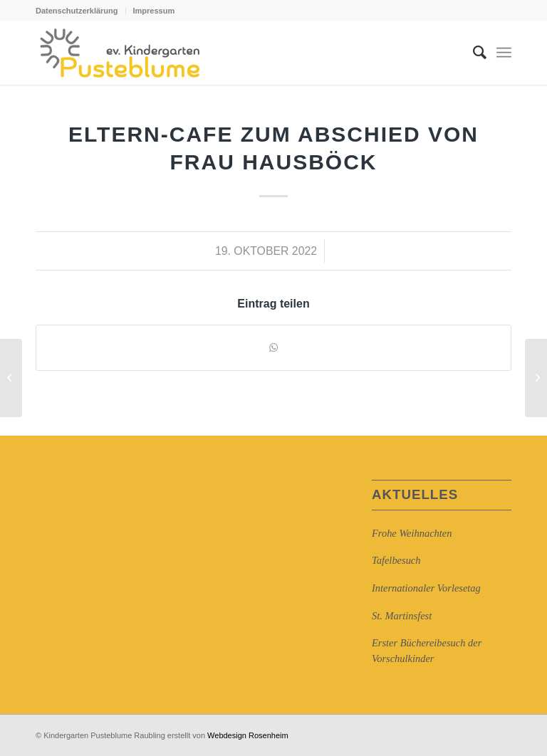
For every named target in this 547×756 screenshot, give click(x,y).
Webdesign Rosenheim (248, 735)
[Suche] (473, 53)
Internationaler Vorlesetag (426, 588)
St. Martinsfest (402, 616)
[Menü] (504, 53)
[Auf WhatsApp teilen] (273, 348)
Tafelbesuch (396, 560)
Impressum (154, 11)
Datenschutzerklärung (77, 11)
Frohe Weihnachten (412, 533)
